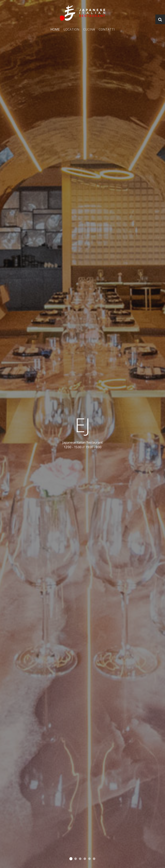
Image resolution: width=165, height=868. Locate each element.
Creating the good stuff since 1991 (80, 859)
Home (55, 29)
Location (71, 29)
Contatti (107, 29)
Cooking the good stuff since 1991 (71, 859)
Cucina (89, 29)
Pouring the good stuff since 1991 (76, 859)
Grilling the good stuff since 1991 (85, 859)
